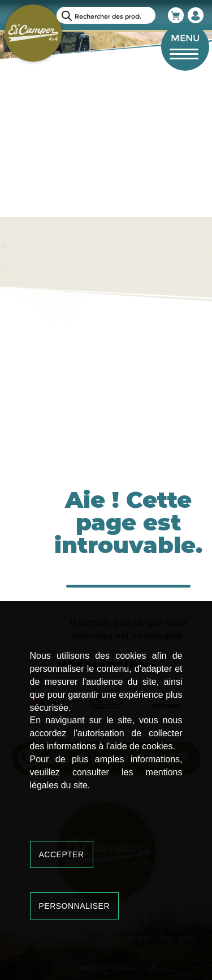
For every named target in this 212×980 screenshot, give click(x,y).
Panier (176, 15)
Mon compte (196, 15)
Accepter (62, 854)
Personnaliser (75, 906)
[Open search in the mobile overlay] (106, 15)
